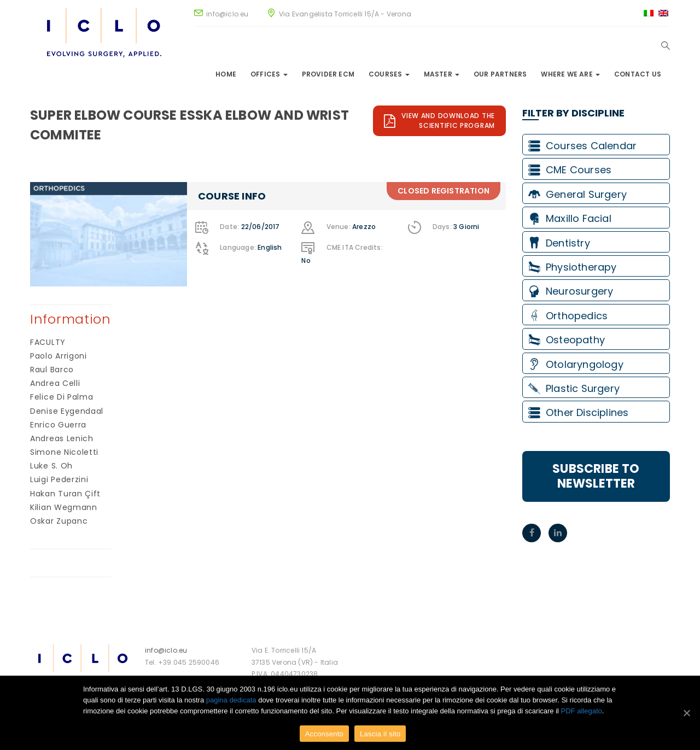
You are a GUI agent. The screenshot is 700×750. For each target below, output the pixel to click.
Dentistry (559, 243)
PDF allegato (582, 711)
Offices (269, 74)
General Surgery (577, 194)
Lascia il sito (380, 734)
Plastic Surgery (574, 388)
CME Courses (570, 170)
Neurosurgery (571, 291)
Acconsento (324, 734)
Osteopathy (567, 340)
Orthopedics (568, 316)
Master (442, 74)
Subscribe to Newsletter (596, 476)
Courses (389, 74)
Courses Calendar (582, 146)
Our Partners (500, 74)
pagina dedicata (231, 700)
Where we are (570, 74)
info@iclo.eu (166, 650)
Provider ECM (328, 74)
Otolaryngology (576, 364)
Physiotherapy (573, 267)
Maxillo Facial (570, 218)
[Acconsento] (686, 713)
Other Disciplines (578, 412)
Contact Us (638, 74)
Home (226, 74)
